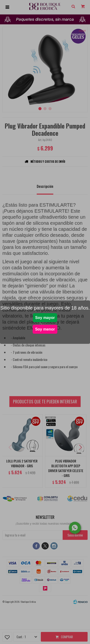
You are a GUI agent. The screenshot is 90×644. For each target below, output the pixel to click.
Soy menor (45, 329)
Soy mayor (45, 318)
